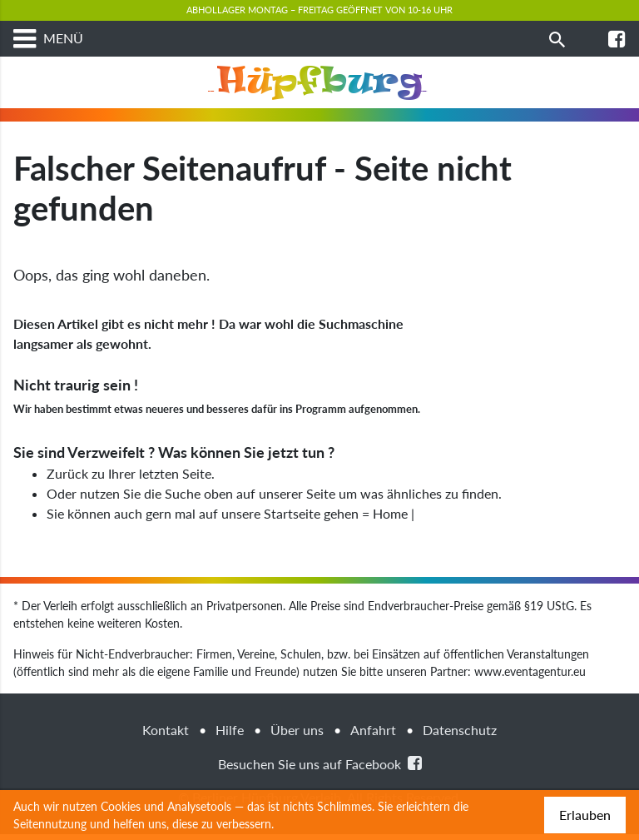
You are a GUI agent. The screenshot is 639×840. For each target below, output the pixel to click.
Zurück (67, 479)
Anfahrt (373, 736)
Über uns (297, 736)
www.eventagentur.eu (530, 677)
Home (390, 519)
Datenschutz (460, 736)
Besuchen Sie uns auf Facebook (320, 769)
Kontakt (166, 736)
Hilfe (230, 736)
